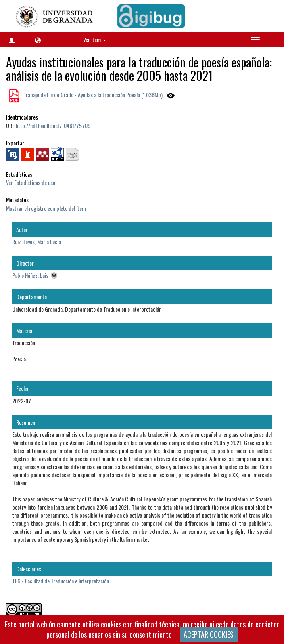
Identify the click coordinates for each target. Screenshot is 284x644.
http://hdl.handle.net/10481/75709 (53, 125)
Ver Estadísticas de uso (31, 182)
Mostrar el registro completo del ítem (46, 208)
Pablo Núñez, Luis (30, 275)
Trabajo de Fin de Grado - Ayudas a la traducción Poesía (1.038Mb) (92, 95)
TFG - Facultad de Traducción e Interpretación (61, 581)
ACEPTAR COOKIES (209, 634)
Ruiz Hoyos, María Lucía (37, 242)
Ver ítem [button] (95, 39)
